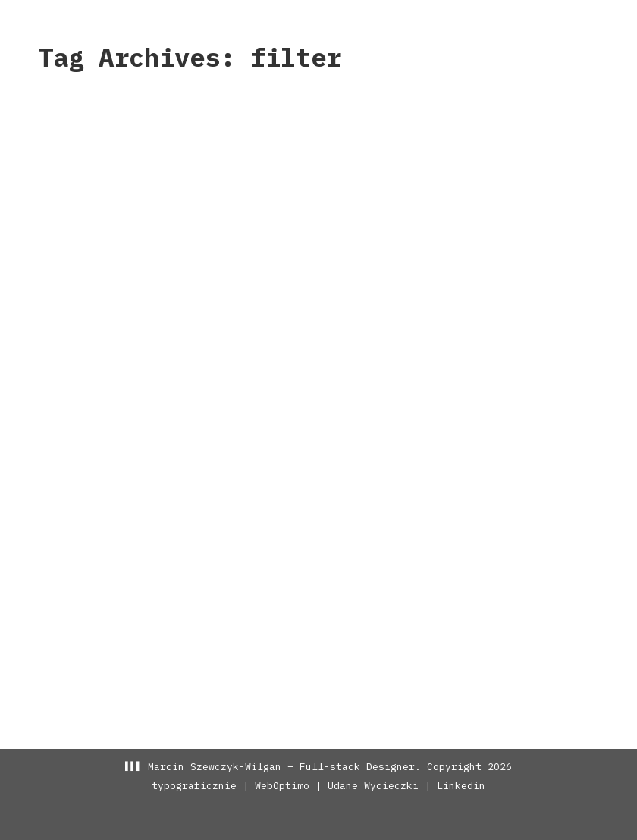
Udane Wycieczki (373, 786)
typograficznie (194, 786)
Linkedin (461, 786)
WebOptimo (282, 786)
